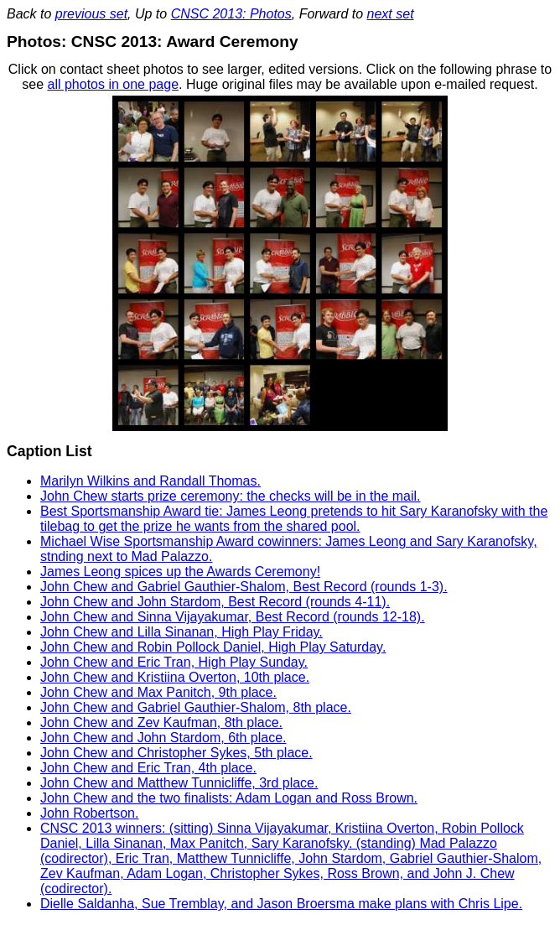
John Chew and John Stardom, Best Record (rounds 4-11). (215, 602)
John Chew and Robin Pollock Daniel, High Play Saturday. (213, 647)
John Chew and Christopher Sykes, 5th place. (176, 753)
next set (391, 14)
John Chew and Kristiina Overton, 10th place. (175, 677)
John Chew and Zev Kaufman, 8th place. (161, 722)
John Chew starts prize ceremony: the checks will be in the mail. (231, 496)
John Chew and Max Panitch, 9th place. (158, 692)
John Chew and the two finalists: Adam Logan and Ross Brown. (229, 798)
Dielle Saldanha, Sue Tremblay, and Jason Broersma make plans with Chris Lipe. (281, 904)
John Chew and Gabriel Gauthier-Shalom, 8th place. (196, 707)
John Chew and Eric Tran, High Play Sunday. (174, 662)
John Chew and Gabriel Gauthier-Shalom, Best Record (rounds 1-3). (244, 587)
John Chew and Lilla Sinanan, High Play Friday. (181, 632)
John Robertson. (89, 813)
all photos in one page (113, 84)
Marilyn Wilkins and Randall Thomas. (150, 481)
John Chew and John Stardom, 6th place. (163, 738)
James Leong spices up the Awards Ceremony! (180, 572)
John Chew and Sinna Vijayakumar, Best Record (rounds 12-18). (233, 617)
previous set (91, 14)
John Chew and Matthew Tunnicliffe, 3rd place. (179, 783)
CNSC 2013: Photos (231, 14)
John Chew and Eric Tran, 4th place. (148, 768)
